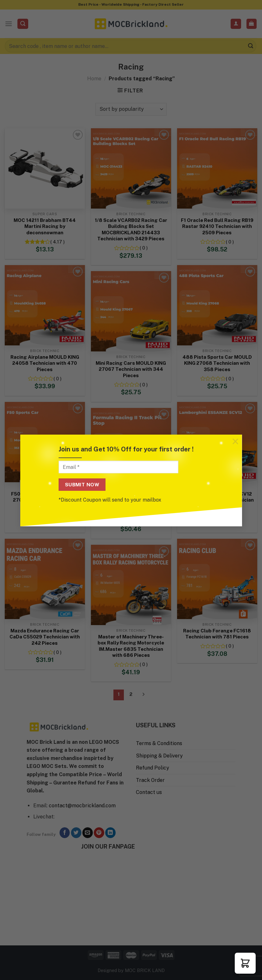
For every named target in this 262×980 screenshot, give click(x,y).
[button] (245, 963)
